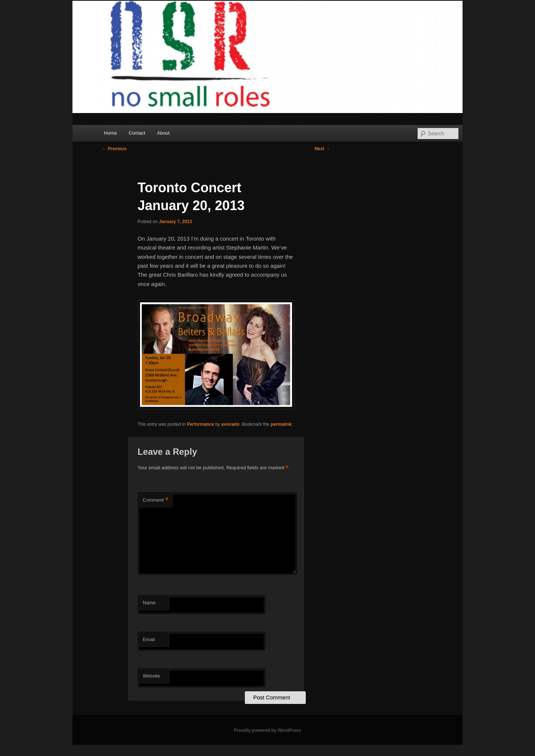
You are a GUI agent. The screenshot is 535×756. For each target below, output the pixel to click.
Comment (155, 500)
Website (151, 676)
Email (149, 639)
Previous (114, 149)
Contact (137, 133)
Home (111, 133)
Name (149, 603)
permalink (281, 424)
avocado (231, 424)
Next (322, 149)
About (163, 133)
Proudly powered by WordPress (267, 730)
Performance (200, 424)
